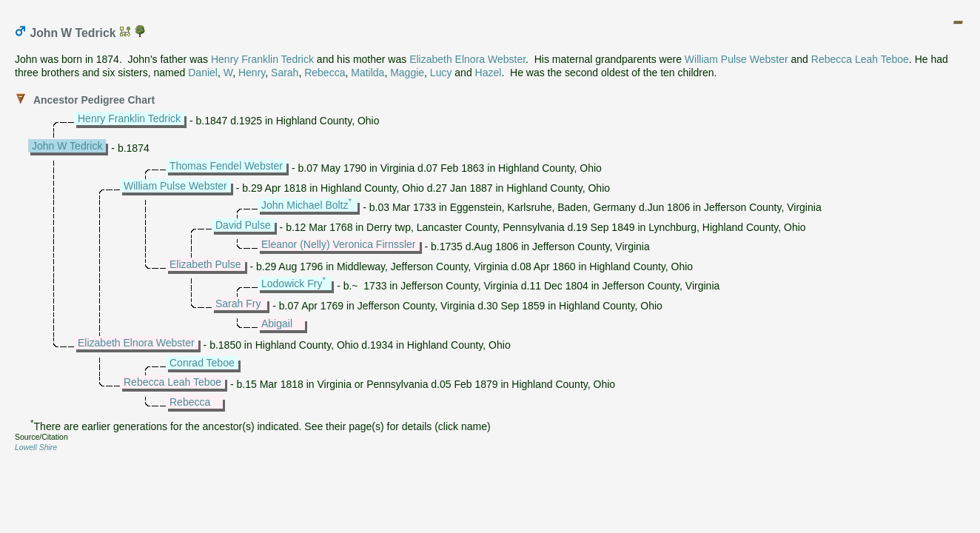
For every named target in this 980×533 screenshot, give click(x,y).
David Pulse (243, 225)
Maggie (407, 73)
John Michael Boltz (305, 205)
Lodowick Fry (292, 284)
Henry (252, 73)
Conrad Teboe (202, 363)
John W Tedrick (67, 146)
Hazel (489, 73)
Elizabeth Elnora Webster (467, 59)
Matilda (367, 73)
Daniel (203, 73)
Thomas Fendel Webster (226, 166)
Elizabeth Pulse (205, 264)
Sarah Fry (238, 304)
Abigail (277, 324)
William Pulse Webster (736, 59)
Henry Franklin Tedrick (262, 59)
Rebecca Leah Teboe (860, 59)
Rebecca (325, 73)
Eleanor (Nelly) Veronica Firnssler (339, 244)
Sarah (285, 73)
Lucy (441, 73)
